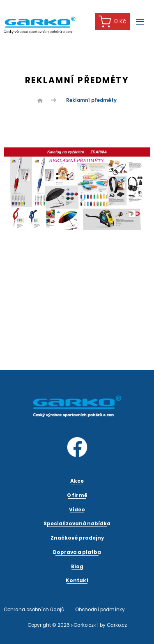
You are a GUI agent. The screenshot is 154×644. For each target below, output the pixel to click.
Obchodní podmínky (100, 610)
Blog (77, 567)
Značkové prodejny (77, 538)
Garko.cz (117, 625)
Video (77, 510)
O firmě (77, 495)
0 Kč (112, 21)
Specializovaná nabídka (77, 524)
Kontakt (77, 581)
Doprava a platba (77, 552)
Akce (77, 481)
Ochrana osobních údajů (34, 610)
